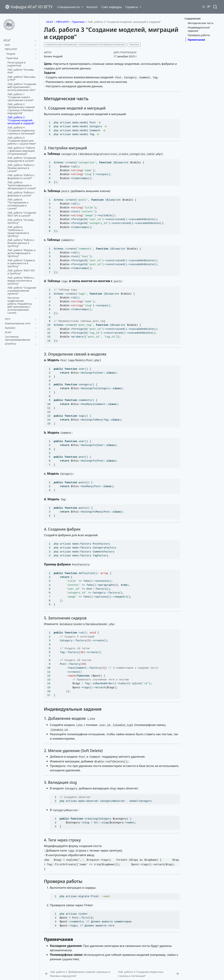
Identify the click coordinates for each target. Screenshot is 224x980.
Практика (78, 22)
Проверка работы (199, 35)
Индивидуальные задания (199, 29)
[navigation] (35, 40)
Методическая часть (200, 23)
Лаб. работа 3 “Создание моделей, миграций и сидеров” (124, 22)
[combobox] (215, 7)
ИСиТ (50, 22)
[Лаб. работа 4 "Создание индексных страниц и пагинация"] (149, 974)
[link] (70, 7)
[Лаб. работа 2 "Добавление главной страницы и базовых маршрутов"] (81, 974)
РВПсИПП (63, 22)
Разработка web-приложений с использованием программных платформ (85, 45)
